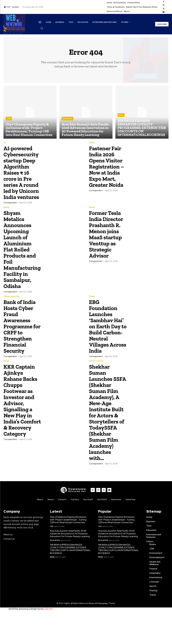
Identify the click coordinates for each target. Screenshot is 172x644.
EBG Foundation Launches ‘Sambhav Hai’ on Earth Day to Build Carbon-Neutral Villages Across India (107, 341)
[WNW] (73, 520)
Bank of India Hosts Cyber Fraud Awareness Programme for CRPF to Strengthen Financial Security (22, 338)
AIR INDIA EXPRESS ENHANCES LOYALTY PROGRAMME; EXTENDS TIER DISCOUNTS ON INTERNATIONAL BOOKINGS (70, 579)
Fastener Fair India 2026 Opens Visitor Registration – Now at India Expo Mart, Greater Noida (108, 169)
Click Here (49, 639)
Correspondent (10, 215)
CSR (9, 119)
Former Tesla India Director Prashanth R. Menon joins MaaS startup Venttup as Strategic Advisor (107, 249)
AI (5, 143)
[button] (42, 28)
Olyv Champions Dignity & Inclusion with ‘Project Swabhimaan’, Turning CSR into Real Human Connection (68, 550)
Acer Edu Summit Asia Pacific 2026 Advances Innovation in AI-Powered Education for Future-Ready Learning (70, 564)
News (121, 115)
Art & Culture (96, 379)
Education (67, 119)
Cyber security (11, 309)
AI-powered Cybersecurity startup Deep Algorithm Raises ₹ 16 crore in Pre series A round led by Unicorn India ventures (23, 179)
